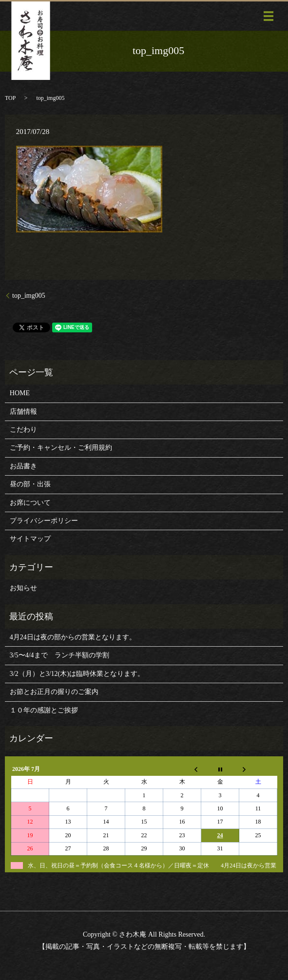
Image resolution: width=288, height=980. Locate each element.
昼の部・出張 (30, 484)
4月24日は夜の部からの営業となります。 (73, 637)
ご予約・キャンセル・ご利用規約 (61, 448)
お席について (30, 503)
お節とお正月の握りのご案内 (54, 692)
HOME (20, 393)
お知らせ (23, 588)
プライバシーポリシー (44, 521)
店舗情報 (23, 412)
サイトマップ (30, 539)
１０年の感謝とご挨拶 (44, 710)
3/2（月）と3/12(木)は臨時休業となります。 (77, 674)
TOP (10, 98)
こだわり (23, 430)
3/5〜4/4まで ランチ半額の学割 (59, 655)
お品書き (23, 466)
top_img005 (29, 296)
